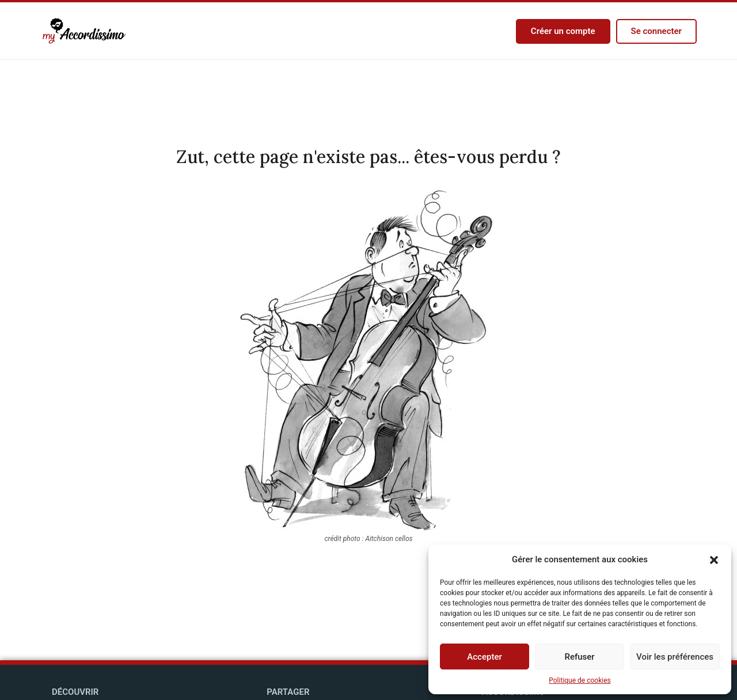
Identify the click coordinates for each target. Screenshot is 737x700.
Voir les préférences (675, 657)
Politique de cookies (580, 680)
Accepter (484, 657)
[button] (714, 559)
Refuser (579, 657)
